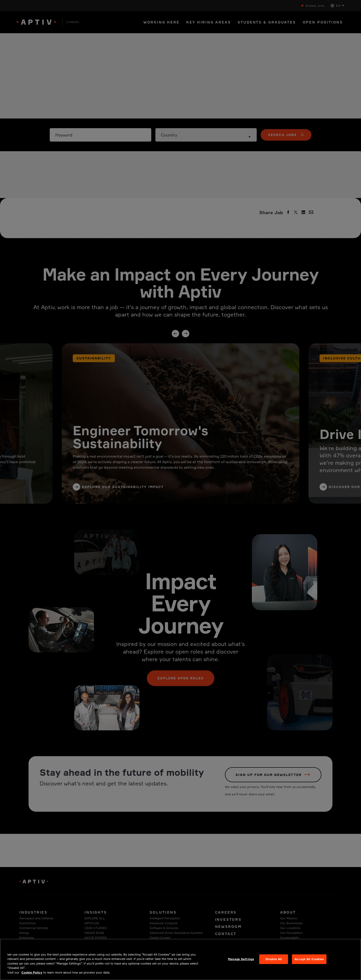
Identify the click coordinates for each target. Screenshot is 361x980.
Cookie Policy (32, 977)
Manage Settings (241, 963)
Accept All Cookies (309, 963)
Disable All (274, 963)
